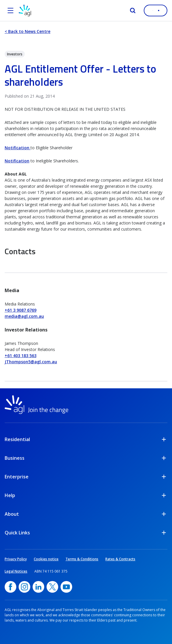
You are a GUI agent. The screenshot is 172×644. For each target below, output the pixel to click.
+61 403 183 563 (21, 356)
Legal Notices (16, 571)
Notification (18, 148)
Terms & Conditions (82, 559)
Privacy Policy (16, 559)
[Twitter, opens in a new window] (52, 587)
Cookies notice (46, 559)
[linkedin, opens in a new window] (38, 587)
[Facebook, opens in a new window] (10, 587)
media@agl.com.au (24, 316)
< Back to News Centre (28, 31)
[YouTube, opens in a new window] (66, 587)
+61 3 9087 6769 (21, 310)
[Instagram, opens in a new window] (24, 587)
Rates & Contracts (120, 559)
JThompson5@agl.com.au (31, 362)
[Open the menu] (10, 10)
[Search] (133, 10)
